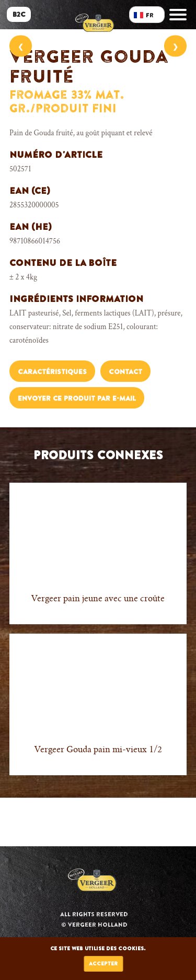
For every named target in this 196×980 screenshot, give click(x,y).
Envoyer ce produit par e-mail (77, 398)
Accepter (103, 964)
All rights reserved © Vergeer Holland (94, 919)
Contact (125, 372)
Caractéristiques (52, 372)
